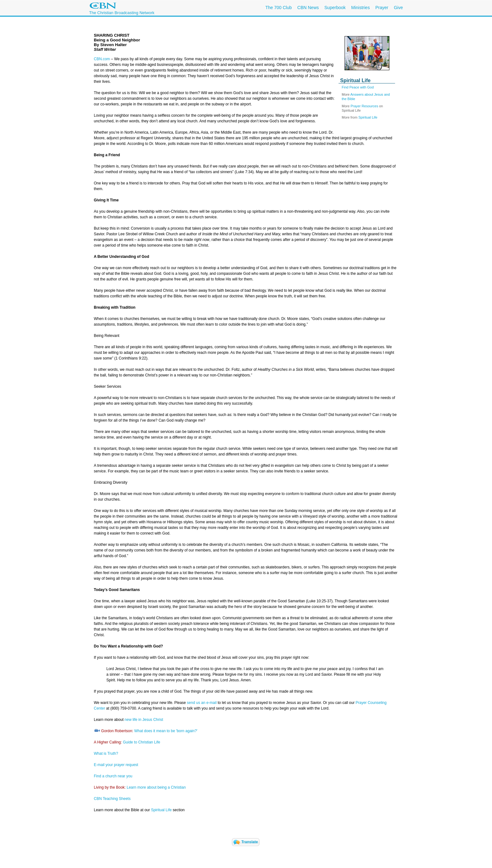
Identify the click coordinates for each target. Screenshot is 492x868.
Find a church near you (113, 776)
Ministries (360, 8)
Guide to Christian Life (142, 742)
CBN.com (102, 59)
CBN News (308, 8)
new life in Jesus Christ (144, 720)
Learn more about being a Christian (156, 787)
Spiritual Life (368, 117)
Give (398, 8)
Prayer (382, 8)
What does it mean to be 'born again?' (166, 731)
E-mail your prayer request (116, 765)
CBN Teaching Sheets (112, 799)
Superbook (335, 8)
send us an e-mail (202, 703)
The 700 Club (279, 8)
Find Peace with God (358, 87)
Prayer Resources (364, 106)
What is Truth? (106, 754)
